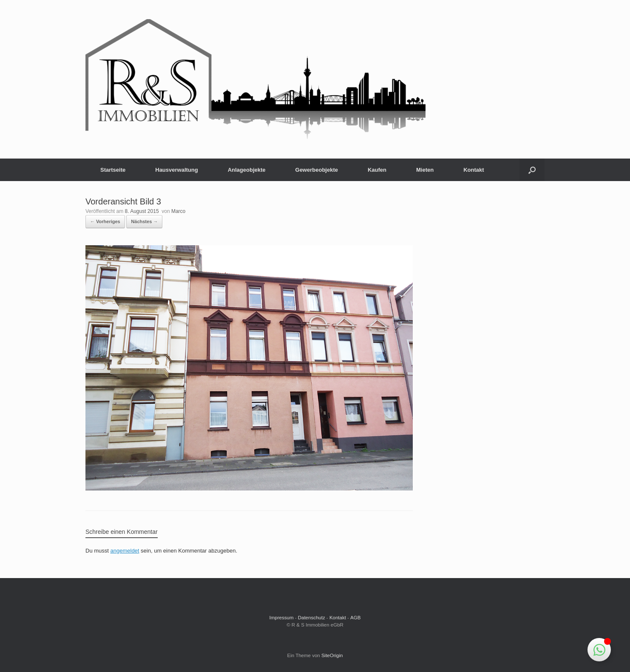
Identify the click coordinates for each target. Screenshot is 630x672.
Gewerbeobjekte (317, 170)
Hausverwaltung (176, 170)
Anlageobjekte (247, 170)
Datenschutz (312, 618)
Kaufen (377, 170)
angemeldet (125, 551)
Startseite (113, 170)
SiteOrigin (332, 655)
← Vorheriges (105, 221)
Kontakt (474, 170)
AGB (355, 618)
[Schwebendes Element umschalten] (599, 650)
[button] (532, 170)
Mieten (425, 170)
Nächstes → (144, 221)
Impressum (282, 618)
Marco (178, 211)
